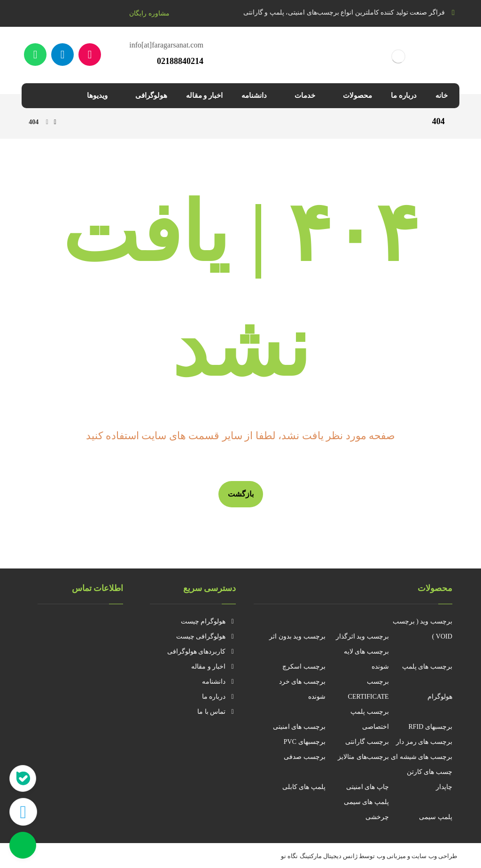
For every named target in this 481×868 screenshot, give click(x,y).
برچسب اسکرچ (304, 667)
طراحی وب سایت (434, 856)
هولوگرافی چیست (206, 636)
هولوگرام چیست (209, 621)
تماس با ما (217, 712)
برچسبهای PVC (305, 742)
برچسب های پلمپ (427, 667)
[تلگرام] (62, 55)
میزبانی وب (391, 856)
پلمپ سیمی (436, 817)
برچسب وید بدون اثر (297, 636)
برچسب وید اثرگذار (362, 636)
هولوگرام (440, 697)
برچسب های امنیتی (299, 727)
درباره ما (219, 697)
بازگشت (241, 494)
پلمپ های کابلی (304, 787)
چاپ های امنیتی (368, 787)
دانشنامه (219, 682)
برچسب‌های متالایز (363, 757)
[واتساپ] (35, 55)
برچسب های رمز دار (424, 742)
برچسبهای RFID (430, 727)
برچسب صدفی (305, 757)
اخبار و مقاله (213, 667)
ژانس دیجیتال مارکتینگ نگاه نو (319, 856)
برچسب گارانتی (367, 742)
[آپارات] (90, 55)
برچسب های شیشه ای (422, 757)
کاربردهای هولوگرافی (202, 651)
